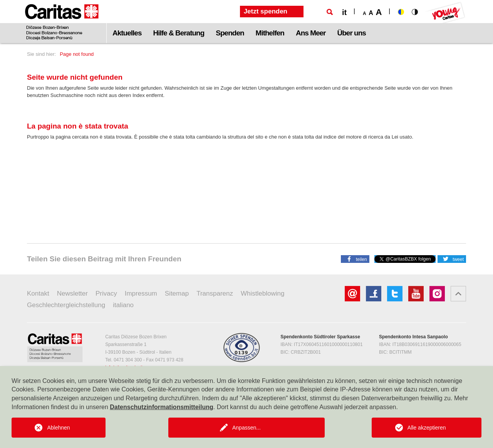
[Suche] (330, 12)
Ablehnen (58, 428)
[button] (355, 259)
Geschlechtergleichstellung (66, 305)
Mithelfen (270, 33)
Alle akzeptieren (427, 428)
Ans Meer (311, 33)
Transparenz (215, 293)
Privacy (106, 293)
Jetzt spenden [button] (266, 11)
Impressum (141, 293)
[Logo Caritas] (62, 22)
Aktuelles (127, 33)
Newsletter (72, 293)
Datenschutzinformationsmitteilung (161, 407)
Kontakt (38, 293)
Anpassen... (246, 428)
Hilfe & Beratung (179, 33)
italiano (123, 305)
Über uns (352, 33)
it (344, 12)
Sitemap (177, 293)
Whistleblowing (262, 293)
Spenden (230, 33)
